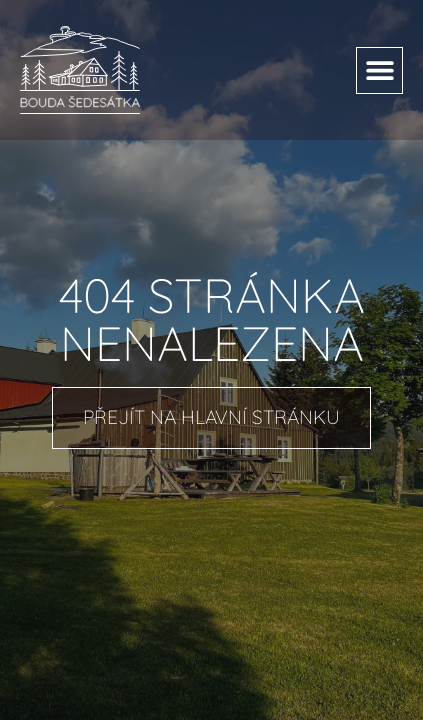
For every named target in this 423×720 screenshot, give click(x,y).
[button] (379, 70)
